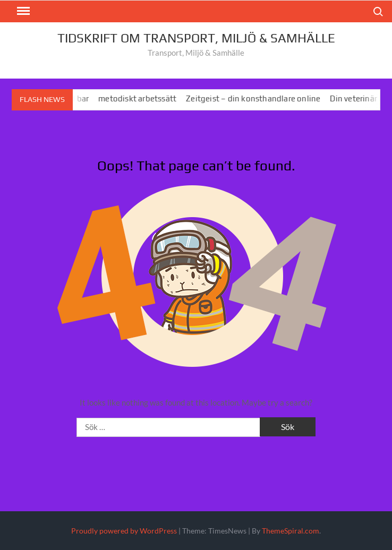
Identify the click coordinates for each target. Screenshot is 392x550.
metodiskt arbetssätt (140, 98)
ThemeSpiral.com (291, 531)
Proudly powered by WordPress (124, 531)
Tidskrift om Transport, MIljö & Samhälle (196, 38)
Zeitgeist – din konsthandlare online (256, 98)
